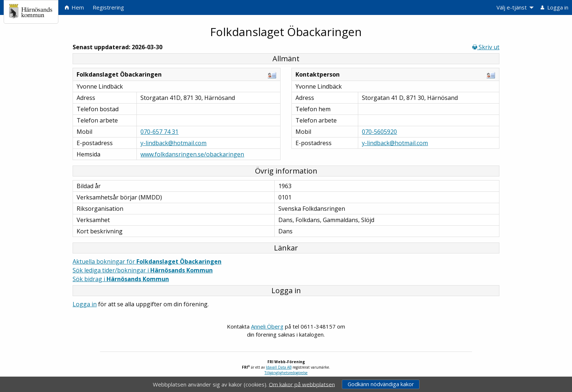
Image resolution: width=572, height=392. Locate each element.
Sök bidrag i (121, 279)
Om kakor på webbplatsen (302, 384)
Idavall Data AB (279, 367)
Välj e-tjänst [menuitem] (512, 7)
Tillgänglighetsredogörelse (286, 373)
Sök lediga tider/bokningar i (143, 270)
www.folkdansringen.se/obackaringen (192, 154)
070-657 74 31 (159, 132)
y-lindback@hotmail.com (173, 143)
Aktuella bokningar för (147, 261)
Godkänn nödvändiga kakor (381, 384)
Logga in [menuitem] (554, 7)
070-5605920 (379, 132)
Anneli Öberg (267, 326)
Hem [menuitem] (74, 7)
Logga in (85, 304)
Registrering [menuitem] (108, 7)
